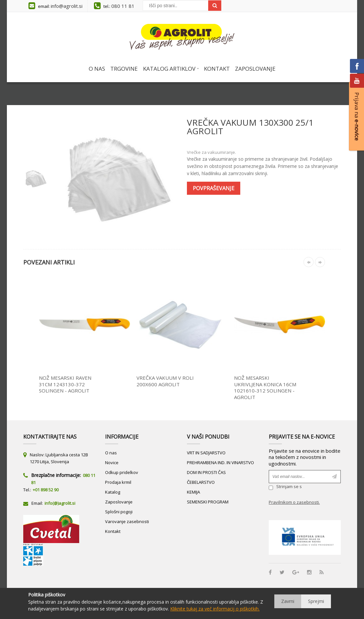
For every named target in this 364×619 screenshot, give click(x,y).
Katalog (113, 492)
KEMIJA (193, 492)
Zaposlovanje (119, 502)
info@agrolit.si (67, 6)
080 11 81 (123, 6)
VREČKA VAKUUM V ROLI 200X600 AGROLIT (165, 381)
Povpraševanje (214, 188)
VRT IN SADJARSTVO (206, 453)
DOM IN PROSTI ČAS (206, 472)
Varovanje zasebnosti (127, 521)
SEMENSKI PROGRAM (208, 502)
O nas (111, 453)
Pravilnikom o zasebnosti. (294, 502)
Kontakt (113, 531)
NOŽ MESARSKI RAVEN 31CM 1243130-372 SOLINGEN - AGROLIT (65, 384)
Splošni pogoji (119, 512)
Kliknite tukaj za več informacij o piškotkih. (215, 609)
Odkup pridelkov (122, 472)
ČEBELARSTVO (201, 482)
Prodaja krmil (118, 482)
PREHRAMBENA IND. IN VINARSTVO (220, 463)
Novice (112, 463)
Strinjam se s (285, 488)
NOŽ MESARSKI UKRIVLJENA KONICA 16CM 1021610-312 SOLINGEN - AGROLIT (265, 387)
